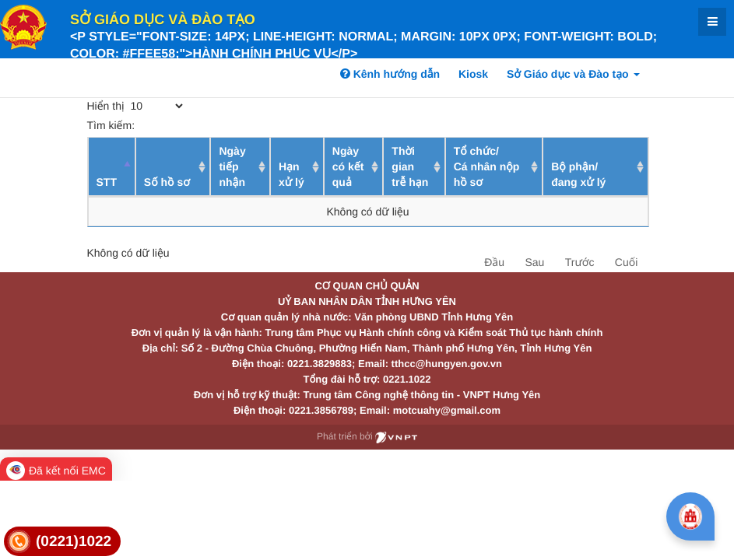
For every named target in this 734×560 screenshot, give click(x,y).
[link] (62, 542)
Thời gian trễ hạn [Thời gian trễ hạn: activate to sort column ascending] (410, 166)
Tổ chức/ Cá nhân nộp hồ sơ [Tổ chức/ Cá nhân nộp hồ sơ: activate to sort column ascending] (487, 166)
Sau (534, 262)
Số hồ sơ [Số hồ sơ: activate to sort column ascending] (167, 182)
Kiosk (473, 74)
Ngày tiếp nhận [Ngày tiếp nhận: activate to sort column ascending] (232, 166)
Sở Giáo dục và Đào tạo (163, 19)
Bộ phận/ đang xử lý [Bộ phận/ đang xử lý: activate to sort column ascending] (578, 174)
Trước (580, 262)
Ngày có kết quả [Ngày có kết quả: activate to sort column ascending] (348, 166)
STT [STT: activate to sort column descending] (107, 182)
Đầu (494, 262)
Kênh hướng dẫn (390, 74)
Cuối (626, 262)
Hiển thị (137, 106)
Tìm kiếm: (201, 125)
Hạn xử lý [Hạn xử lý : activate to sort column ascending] (291, 174)
